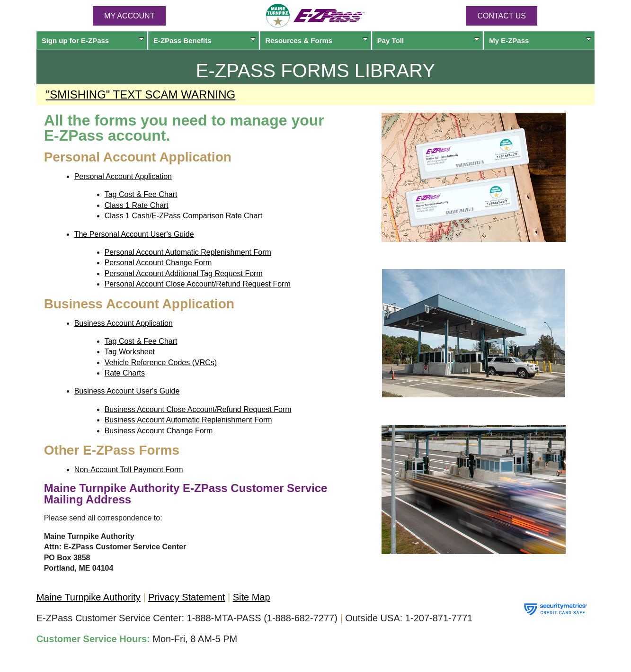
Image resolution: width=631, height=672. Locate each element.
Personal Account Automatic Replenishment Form (188, 252)
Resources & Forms (316, 40)
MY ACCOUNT (129, 16)
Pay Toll (428, 40)
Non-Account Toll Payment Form (129, 470)
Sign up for (93, 40)
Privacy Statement (187, 597)
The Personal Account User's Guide (134, 234)
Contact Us (502, 16)
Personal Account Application (123, 176)
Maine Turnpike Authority (89, 597)
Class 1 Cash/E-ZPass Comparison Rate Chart (183, 216)
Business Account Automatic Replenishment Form (188, 420)
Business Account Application (124, 323)
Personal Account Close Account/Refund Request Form (198, 284)
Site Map (252, 597)
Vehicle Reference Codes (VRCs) (161, 363)
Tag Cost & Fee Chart (141, 194)
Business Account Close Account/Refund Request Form (198, 409)
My (540, 40)
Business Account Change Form (159, 431)
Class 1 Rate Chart (137, 205)
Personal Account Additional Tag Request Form (184, 273)
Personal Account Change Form (158, 263)
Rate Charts (125, 373)
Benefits (204, 40)
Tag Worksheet (130, 352)
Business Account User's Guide (127, 391)
